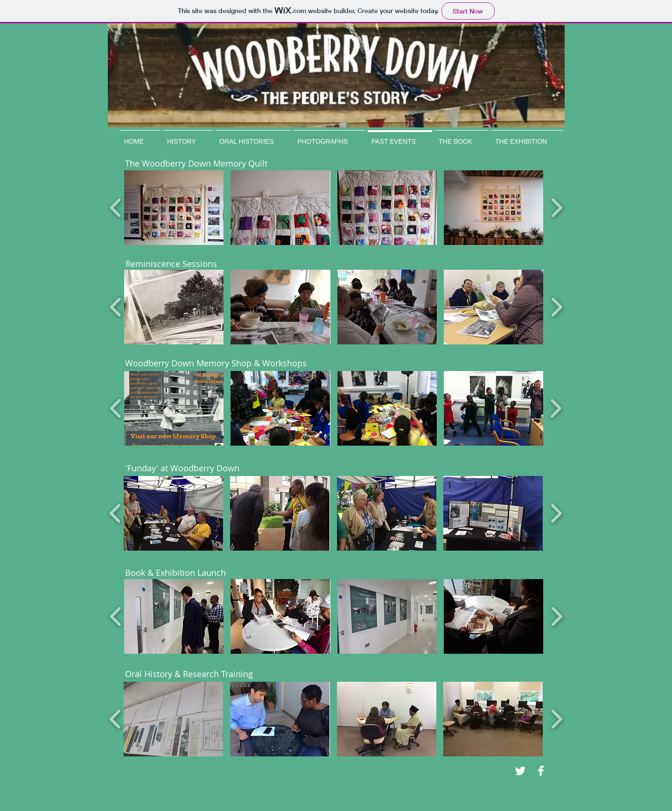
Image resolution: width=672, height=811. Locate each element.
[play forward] (556, 208)
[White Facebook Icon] (541, 771)
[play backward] (116, 208)
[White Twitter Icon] (520, 771)
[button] (174, 208)
